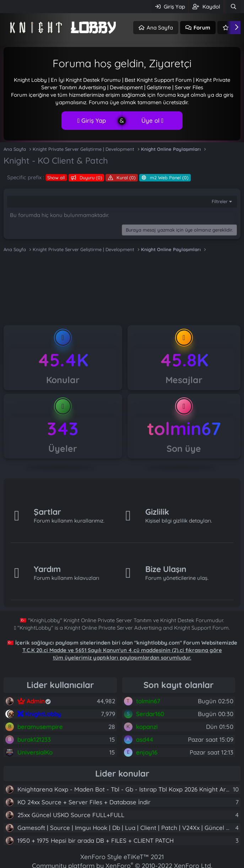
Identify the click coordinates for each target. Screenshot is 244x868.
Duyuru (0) (90, 178)
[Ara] (234, 7)
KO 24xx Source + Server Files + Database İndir (84, 802)
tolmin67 (184, 428)
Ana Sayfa (160, 28)
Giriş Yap (92, 120)
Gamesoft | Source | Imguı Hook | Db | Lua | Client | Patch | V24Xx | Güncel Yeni (128, 828)
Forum (202, 28)
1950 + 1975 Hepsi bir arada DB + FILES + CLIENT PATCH (96, 840)
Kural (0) (125, 178)
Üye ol (152, 120)
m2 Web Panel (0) (169, 178)
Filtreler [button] (220, 201)
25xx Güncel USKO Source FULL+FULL (71, 815)
